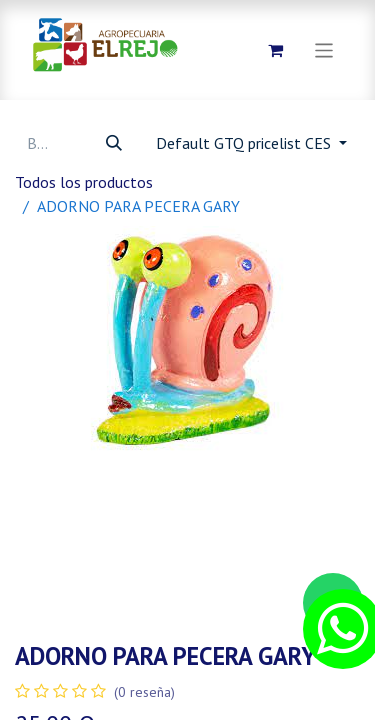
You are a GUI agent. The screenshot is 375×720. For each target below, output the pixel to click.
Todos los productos (84, 182)
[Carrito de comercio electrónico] (276, 50)
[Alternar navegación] (324, 49)
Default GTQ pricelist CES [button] (245, 143)
